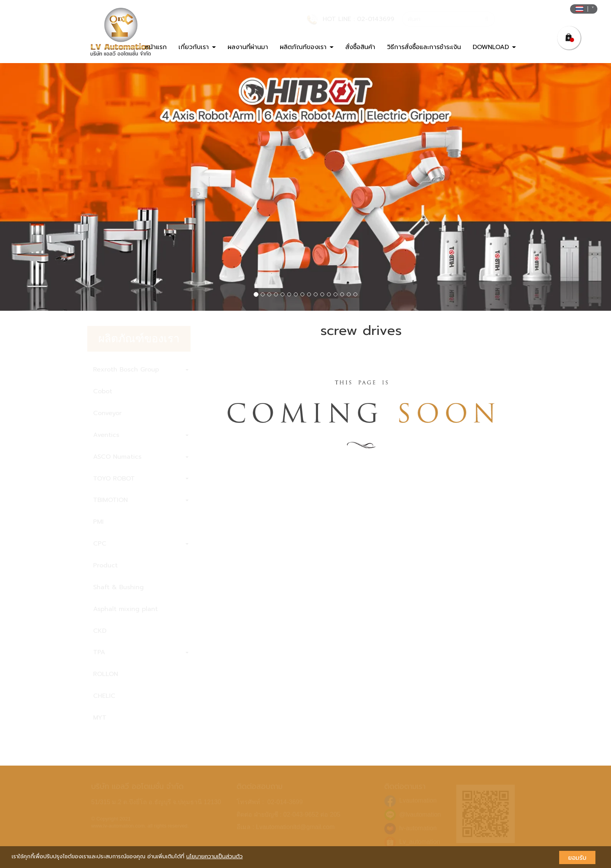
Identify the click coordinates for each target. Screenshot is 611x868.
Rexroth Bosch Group (141, 370)
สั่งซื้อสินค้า (360, 47)
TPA (141, 652)
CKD (100, 631)
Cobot (103, 391)
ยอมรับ (577, 857)
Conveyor (107, 413)
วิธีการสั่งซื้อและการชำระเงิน (424, 47)
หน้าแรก (156, 47)
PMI (98, 522)
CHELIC (104, 696)
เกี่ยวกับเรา (197, 47)
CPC (141, 544)
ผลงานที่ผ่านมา (248, 47)
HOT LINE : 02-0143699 (358, 19)
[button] (46, 187)
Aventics (141, 435)
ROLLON (106, 674)
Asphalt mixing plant (125, 609)
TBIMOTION (141, 500)
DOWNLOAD (494, 47)
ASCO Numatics (141, 457)
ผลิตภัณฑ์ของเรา (307, 47)
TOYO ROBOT (141, 479)
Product (105, 565)
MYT (100, 718)
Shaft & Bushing (118, 587)
